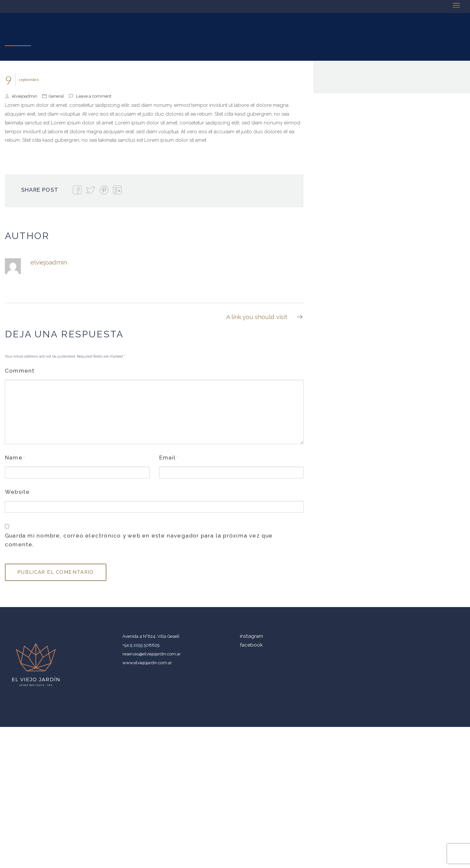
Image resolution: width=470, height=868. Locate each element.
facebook (251, 645)
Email (168, 458)
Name (14, 458)
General (56, 96)
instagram (251, 636)
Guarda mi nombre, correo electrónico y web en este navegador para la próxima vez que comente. (139, 540)
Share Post (40, 190)
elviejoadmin (25, 96)
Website (17, 492)
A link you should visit (265, 317)
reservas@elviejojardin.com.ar (152, 654)
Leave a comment (94, 96)
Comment (20, 371)
